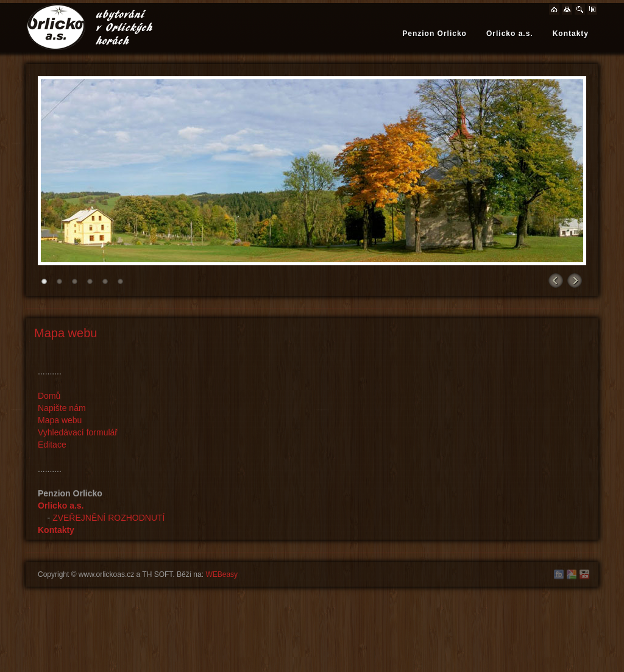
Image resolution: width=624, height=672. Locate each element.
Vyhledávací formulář (78, 432)
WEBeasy (222, 574)
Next (574, 279)
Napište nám (62, 408)
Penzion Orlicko (434, 34)
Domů (49, 396)
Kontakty (571, 34)
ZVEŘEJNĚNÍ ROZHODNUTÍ (108, 518)
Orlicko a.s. (510, 34)
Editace (52, 445)
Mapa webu (60, 420)
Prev (556, 279)
